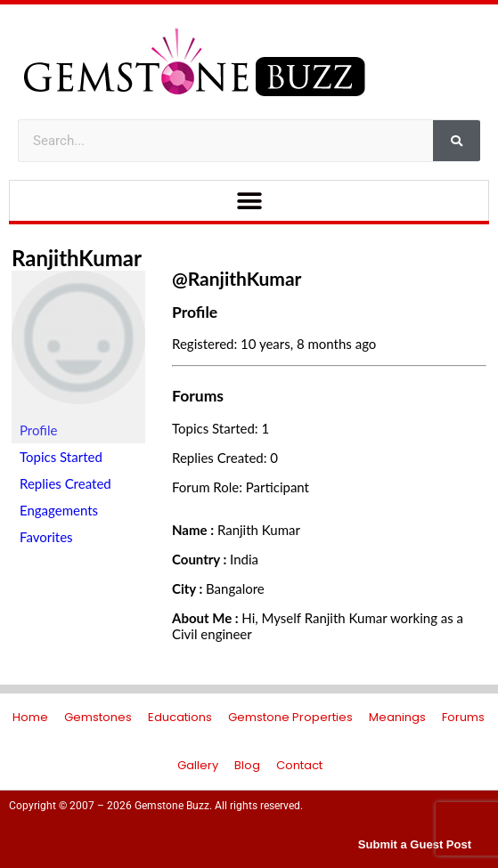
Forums (463, 717)
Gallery (198, 765)
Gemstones (98, 717)
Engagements (59, 510)
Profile (38, 430)
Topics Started (61, 457)
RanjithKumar (77, 258)
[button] (249, 201)
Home (30, 717)
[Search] (457, 141)
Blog (247, 765)
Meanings (397, 717)
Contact (299, 765)
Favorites (46, 537)
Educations (180, 717)
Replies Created (65, 483)
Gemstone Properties (290, 717)
